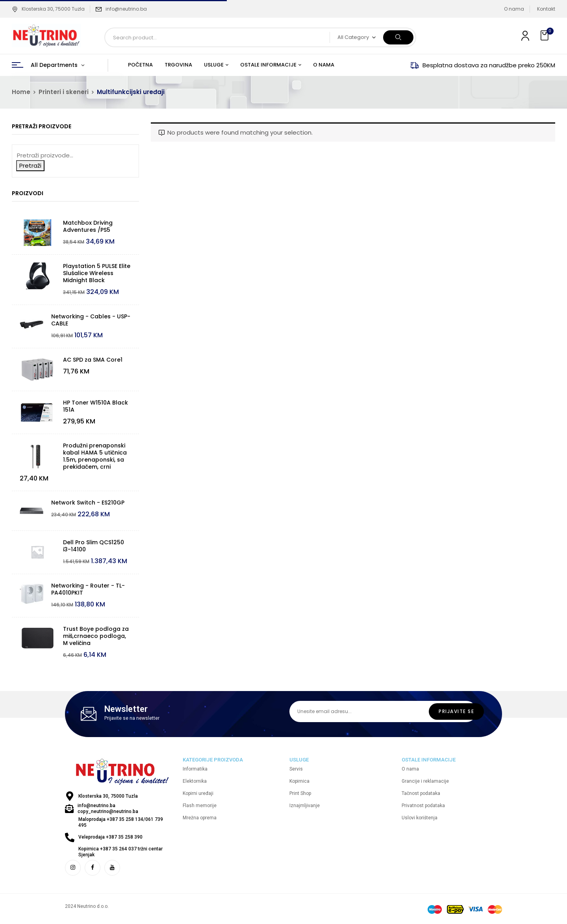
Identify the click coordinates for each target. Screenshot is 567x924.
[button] (545, 36)
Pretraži (30, 165)
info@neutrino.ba (126, 9)
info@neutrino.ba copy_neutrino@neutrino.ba (108, 808)
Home (21, 92)
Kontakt (546, 9)
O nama (514, 9)
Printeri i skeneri (64, 92)
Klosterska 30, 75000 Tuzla (48, 9)
